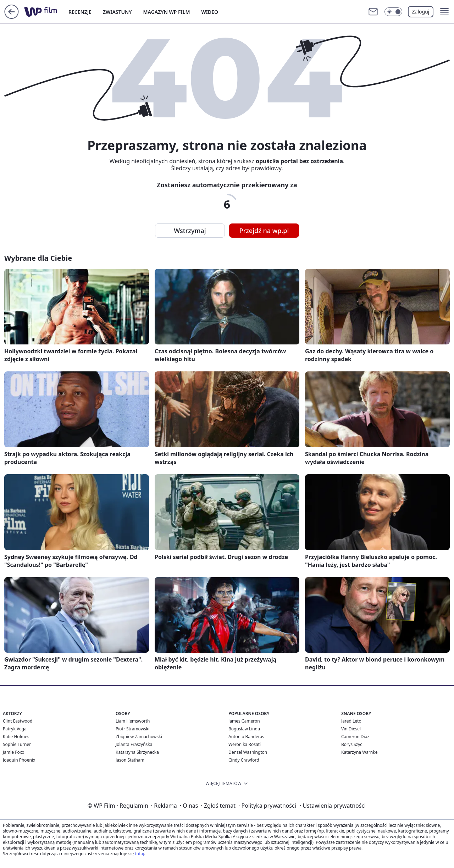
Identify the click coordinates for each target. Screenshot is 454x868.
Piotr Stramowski (132, 729)
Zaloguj (421, 12)
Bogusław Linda (244, 729)
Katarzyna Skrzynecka (137, 752)
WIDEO (210, 12)
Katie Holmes (16, 737)
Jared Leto (351, 721)
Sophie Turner (17, 744)
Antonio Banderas (246, 737)
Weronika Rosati (245, 744)
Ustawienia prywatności (333, 806)
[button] (444, 12)
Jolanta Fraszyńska (134, 744)
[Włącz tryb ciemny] (393, 12)
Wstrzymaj (190, 231)
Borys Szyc (352, 744)
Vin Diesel (351, 729)
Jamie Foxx (13, 752)
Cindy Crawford (244, 760)
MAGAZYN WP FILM (167, 12)
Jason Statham (130, 760)
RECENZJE (80, 12)
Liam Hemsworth (133, 721)
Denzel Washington (248, 752)
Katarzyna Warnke (359, 752)
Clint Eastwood (18, 721)
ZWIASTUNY (117, 12)
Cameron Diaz (355, 737)
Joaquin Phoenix (19, 760)
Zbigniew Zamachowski (139, 737)
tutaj (139, 854)
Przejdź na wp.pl (264, 231)
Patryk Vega (15, 729)
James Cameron (244, 721)
